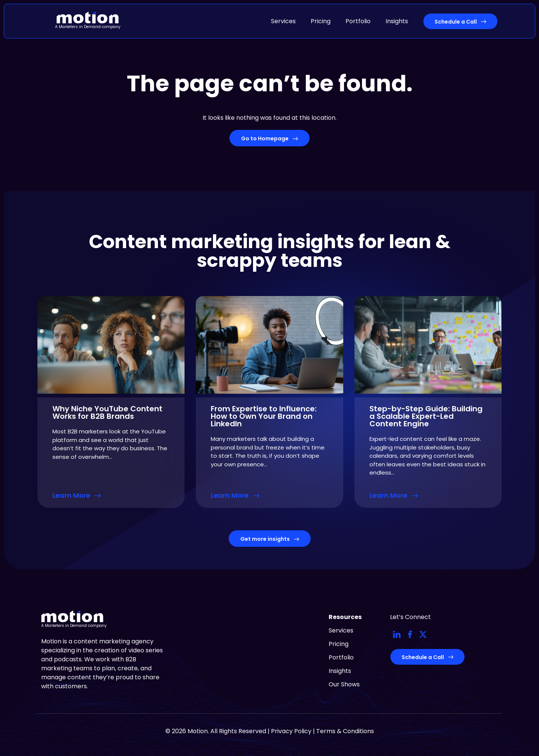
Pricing (321, 21)
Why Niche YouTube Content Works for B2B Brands (107, 412)
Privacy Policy (291, 731)
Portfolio (358, 21)
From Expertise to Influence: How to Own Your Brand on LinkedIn (264, 416)
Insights (397, 21)
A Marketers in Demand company (88, 27)
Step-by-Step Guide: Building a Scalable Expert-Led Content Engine (426, 416)
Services (283, 21)
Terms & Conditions (345, 731)
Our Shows (344, 684)
